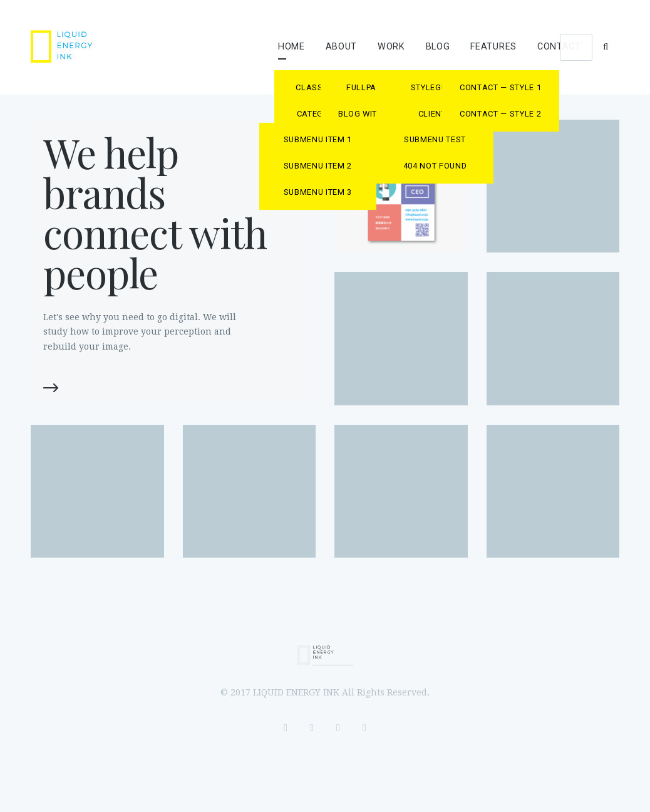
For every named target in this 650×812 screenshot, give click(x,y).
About (342, 47)
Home (291, 47)
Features (493, 47)
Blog (438, 47)
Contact (559, 47)
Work (391, 47)
